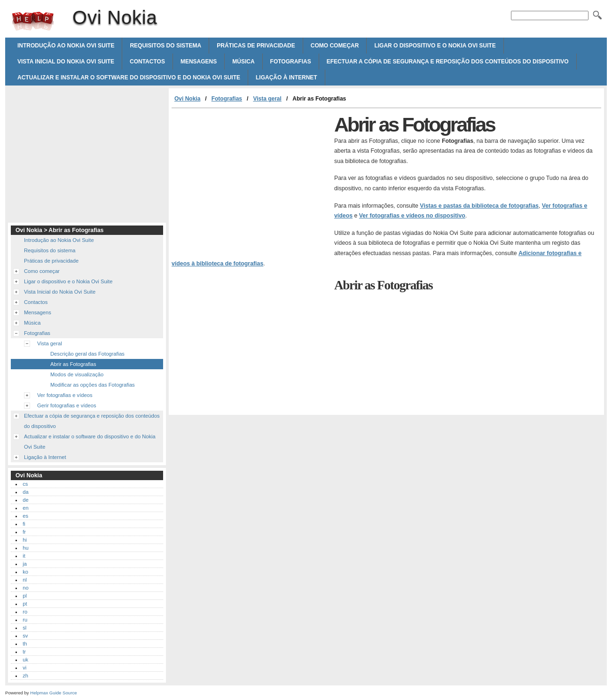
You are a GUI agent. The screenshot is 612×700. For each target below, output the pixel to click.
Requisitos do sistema (165, 46)
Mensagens (199, 62)
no (25, 588)
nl (25, 580)
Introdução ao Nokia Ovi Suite (66, 46)
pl (25, 596)
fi (24, 524)
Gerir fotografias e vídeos (67, 405)
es (25, 516)
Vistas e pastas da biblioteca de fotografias (479, 206)
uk (25, 660)
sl (24, 628)
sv (25, 636)
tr (24, 652)
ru (25, 620)
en (25, 508)
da (25, 492)
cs (25, 484)
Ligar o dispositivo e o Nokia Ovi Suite (435, 46)
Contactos (147, 62)
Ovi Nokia (33, 21)
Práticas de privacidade (256, 46)
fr (24, 532)
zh (25, 676)
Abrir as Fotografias (73, 364)
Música (243, 62)
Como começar (335, 46)
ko (25, 572)
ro (25, 612)
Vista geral (267, 99)
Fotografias (291, 62)
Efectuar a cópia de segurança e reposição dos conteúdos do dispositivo (448, 62)
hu (25, 548)
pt (25, 604)
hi (25, 540)
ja (25, 564)
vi (24, 668)
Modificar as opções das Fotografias (93, 385)
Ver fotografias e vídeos (65, 395)
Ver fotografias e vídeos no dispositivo (412, 216)
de (25, 500)
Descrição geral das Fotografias (87, 354)
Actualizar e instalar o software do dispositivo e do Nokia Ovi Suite (129, 78)
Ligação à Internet (286, 78)
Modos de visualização (77, 374)
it (24, 556)
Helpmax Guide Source (53, 693)
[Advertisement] (251, 179)
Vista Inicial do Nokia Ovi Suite (66, 62)
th (25, 644)
